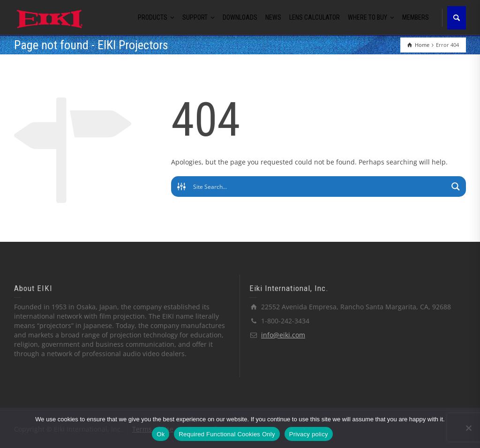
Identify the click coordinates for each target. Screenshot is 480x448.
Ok (161, 434)
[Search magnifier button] (456, 187)
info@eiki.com (283, 335)
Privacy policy (309, 434)
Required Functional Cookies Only (227, 434)
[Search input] (319, 187)
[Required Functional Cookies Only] (468, 428)
